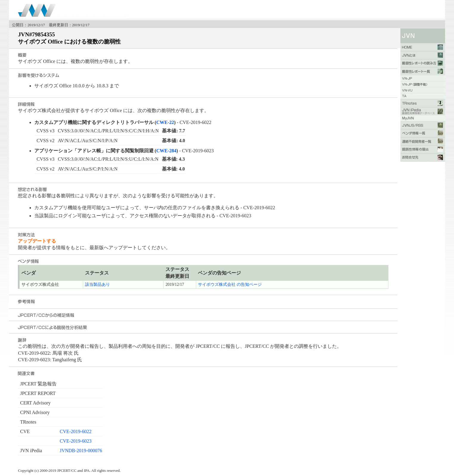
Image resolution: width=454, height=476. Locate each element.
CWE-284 (166, 151)
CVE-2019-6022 (76, 431)
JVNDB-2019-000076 (81, 451)
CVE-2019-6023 (76, 441)
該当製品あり (97, 284)
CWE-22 (165, 122)
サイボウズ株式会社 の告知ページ (230, 284)
